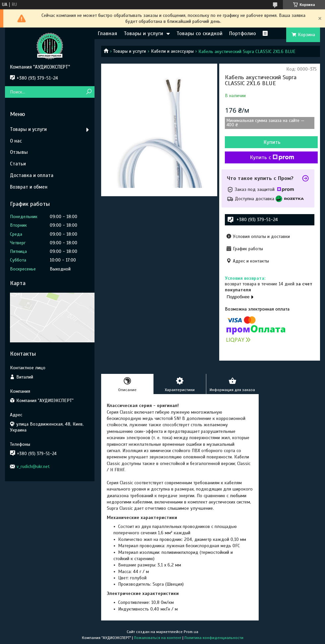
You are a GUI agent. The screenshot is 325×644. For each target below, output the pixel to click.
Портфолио (243, 33)
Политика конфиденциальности (214, 638)
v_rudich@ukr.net (33, 467)
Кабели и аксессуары (172, 51)
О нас (16, 141)
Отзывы (19, 152)
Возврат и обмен (29, 187)
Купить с (272, 157)
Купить (272, 142)
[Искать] (89, 92)
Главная (107, 33)
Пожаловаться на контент (158, 638)
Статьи (18, 164)
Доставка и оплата (32, 175)
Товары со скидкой (199, 33)
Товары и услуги (143, 33)
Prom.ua (191, 632)
